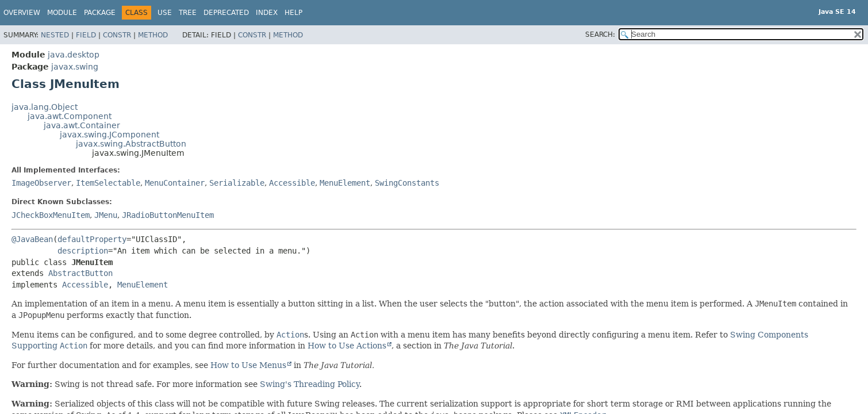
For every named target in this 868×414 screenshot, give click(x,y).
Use (165, 13)
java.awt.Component (70, 116)
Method (153, 35)
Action (290, 335)
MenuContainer (175, 183)
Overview (22, 13)
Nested (55, 35)
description (83, 251)
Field (86, 35)
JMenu (106, 215)
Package (100, 13)
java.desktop (74, 55)
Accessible (292, 183)
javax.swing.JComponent (110, 135)
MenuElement (345, 183)
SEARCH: (600, 34)
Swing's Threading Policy (310, 384)
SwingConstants (407, 183)
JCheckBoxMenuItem (51, 215)
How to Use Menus (248, 365)
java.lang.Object (45, 107)
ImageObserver (41, 183)
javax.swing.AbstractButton (131, 144)
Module (62, 13)
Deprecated (226, 13)
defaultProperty (92, 239)
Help (293, 13)
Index (267, 13)
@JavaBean (32, 239)
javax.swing (75, 67)
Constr (117, 35)
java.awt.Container (82, 125)
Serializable (237, 183)
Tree (188, 13)
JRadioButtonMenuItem (168, 215)
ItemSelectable (108, 183)
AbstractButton (80, 273)
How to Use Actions (347, 346)
